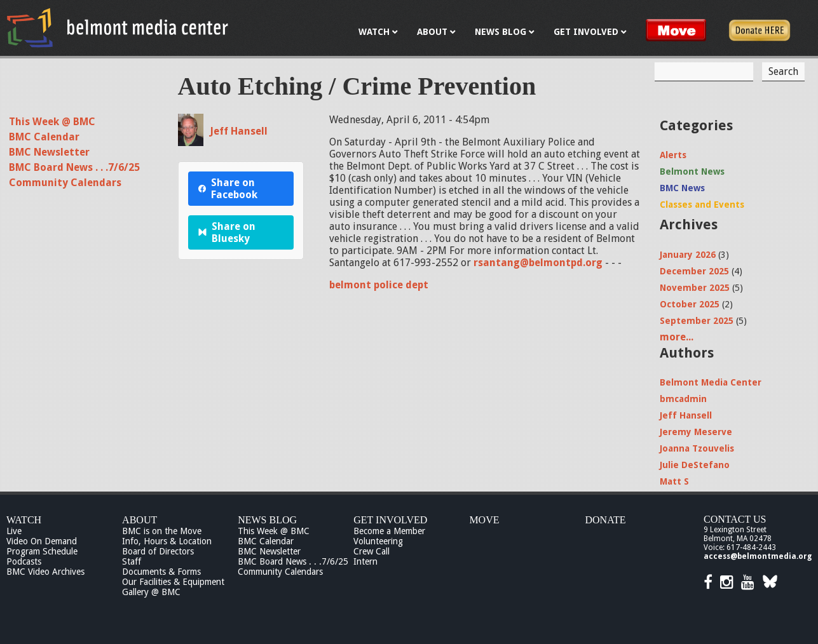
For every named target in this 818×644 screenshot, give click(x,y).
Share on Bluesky (227, 232)
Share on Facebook (228, 189)
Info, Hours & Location (167, 541)
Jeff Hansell (239, 131)
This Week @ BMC (52, 122)
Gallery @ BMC (151, 592)
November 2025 (695, 288)
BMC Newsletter (49, 152)
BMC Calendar (44, 137)
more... (677, 337)
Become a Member (389, 531)
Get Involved (390, 520)
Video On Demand (42, 541)
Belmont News (692, 171)
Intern (365, 561)
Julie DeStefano (695, 465)
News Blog (267, 520)
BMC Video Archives (45, 572)
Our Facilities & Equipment (173, 582)
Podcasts (24, 561)
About (140, 520)
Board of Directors (158, 551)
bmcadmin (683, 399)
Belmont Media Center (711, 382)
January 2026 (688, 255)
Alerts (673, 155)
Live (14, 531)
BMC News (682, 188)
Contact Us (735, 519)
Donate (605, 520)
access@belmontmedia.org (758, 556)
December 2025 (694, 271)
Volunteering (378, 541)
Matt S (674, 481)
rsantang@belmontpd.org (538, 263)
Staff (132, 561)
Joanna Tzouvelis (697, 448)
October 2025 (690, 304)
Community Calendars (65, 183)
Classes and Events (702, 205)
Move (484, 520)
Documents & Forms (161, 572)
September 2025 (697, 321)
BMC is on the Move (162, 531)
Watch (24, 520)
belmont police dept (379, 285)
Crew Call (372, 551)
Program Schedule (42, 551)
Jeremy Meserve (696, 432)
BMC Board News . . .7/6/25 (74, 167)
